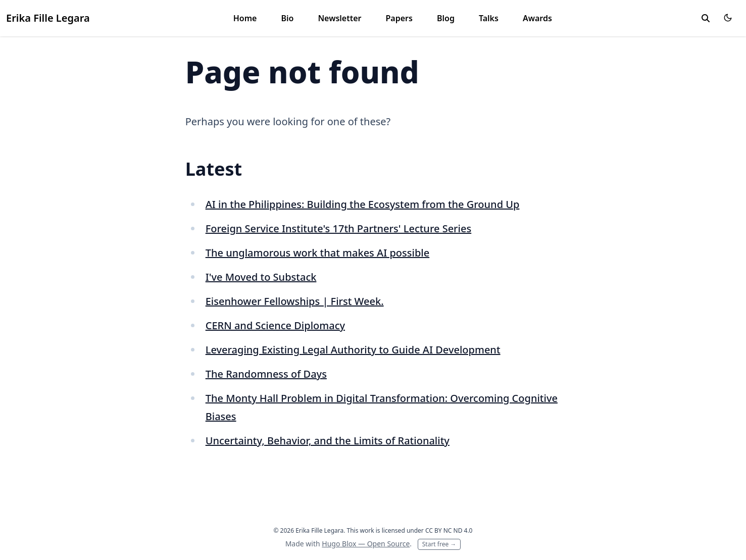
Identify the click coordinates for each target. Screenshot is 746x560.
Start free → (439, 544)
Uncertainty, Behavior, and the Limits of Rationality (328, 441)
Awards (537, 18)
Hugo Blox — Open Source (366, 544)
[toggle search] (706, 18)
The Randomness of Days (266, 374)
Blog (446, 18)
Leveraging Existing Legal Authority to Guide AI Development (353, 350)
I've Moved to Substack (261, 277)
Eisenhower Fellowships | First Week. (295, 301)
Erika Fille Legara (48, 18)
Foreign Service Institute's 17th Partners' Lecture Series (338, 228)
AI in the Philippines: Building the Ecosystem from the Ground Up (363, 204)
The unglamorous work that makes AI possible (317, 253)
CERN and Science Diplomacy (275, 325)
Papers (399, 18)
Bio (287, 18)
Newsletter (339, 18)
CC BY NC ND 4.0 (449, 530)
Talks (489, 18)
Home (245, 18)
